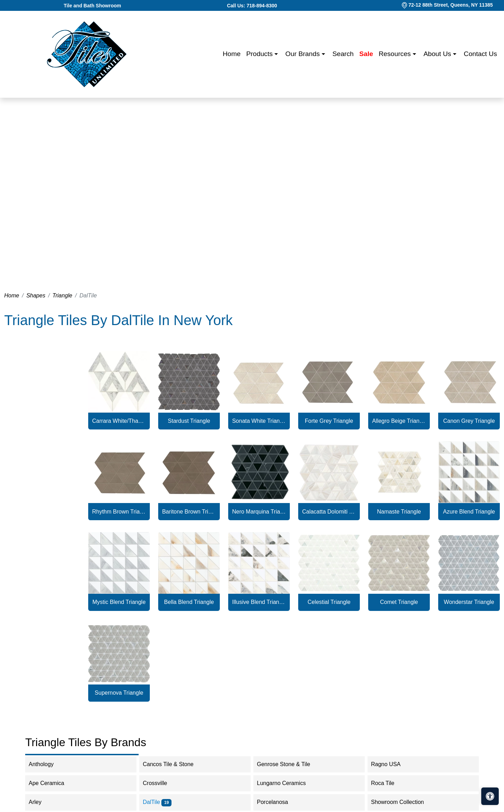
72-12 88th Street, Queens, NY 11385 (451, 5)
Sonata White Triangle (259, 421)
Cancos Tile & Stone (173, 764)
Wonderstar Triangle (469, 602)
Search (343, 54)
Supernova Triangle (119, 693)
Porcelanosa (277, 802)
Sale (366, 54)
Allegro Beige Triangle (399, 421)
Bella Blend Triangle (189, 602)
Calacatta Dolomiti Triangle (329, 512)
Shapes (36, 295)
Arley (40, 802)
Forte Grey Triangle (329, 421)
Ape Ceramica (52, 783)
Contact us (480, 54)
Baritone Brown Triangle (189, 512)
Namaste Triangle (399, 512)
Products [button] (260, 54)
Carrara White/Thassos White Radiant (119, 421)
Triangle (62, 295)
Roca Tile (387, 783)
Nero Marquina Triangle (259, 512)
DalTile (157, 802)
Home (232, 54)
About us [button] (438, 54)
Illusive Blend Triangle (259, 602)
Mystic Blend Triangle (119, 602)
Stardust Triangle (189, 421)
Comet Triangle (399, 602)
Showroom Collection (402, 802)
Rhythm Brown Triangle (119, 512)
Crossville (160, 783)
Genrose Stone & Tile (288, 764)
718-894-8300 (262, 6)
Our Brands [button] (303, 54)
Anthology (46, 764)
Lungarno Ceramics (286, 783)
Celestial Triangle (329, 602)
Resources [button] (396, 54)
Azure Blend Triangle (469, 512)
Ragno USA (390, 764)
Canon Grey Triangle (469, 421)
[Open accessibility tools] (490, 796)
